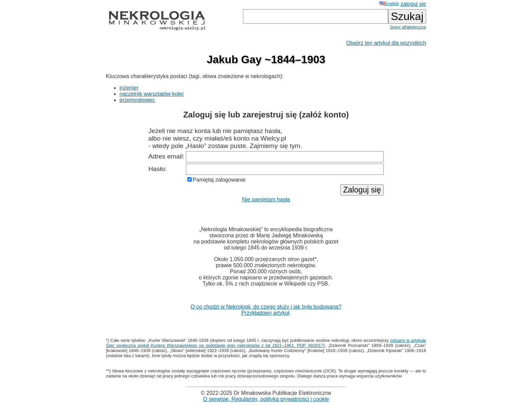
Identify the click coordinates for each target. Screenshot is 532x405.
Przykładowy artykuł (265, 313)
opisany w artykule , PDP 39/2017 (266, 343)
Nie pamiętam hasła (266, 199)
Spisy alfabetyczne (408, 27)
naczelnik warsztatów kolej (151, 94)
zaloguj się (413, 4)
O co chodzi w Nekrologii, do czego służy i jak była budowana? (266, 307)
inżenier (129, 88)
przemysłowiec (137, 100)
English (389, 4)
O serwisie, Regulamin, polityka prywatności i (266, 399)
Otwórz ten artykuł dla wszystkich (386, 43)
